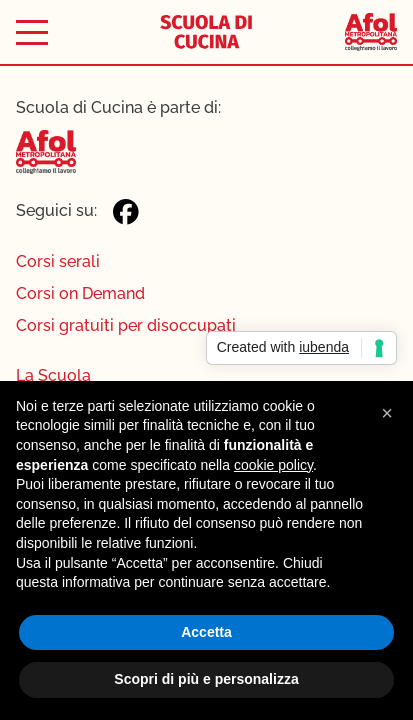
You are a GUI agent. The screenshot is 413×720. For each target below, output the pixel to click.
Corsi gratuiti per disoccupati (126, 325)
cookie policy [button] (273, 465)
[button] (387, 413)
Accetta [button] (206, 632)
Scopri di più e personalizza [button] (206, 679)
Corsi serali (58, 261)
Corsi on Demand (80, 293)
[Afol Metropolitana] (371, 32)
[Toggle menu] (32, 32)
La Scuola (53, 375)
